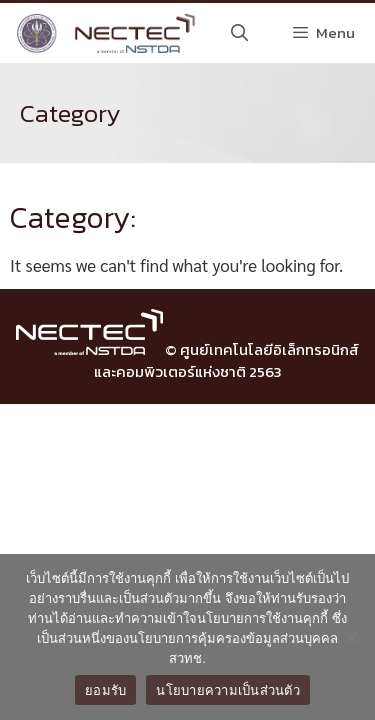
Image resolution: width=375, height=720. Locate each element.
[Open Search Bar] (240, 33)
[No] (350, 637)
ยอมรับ (105, 690)
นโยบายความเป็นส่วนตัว (228, 690)
